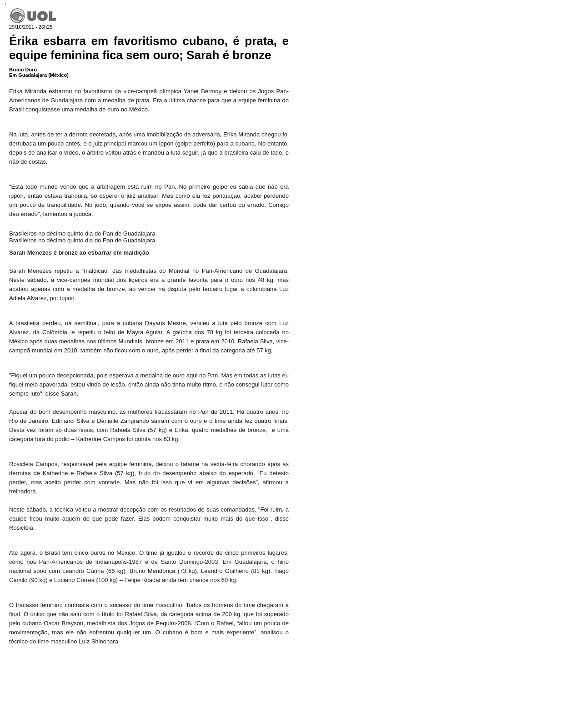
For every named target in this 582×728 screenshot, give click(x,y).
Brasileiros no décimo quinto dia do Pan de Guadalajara (82, 233)
